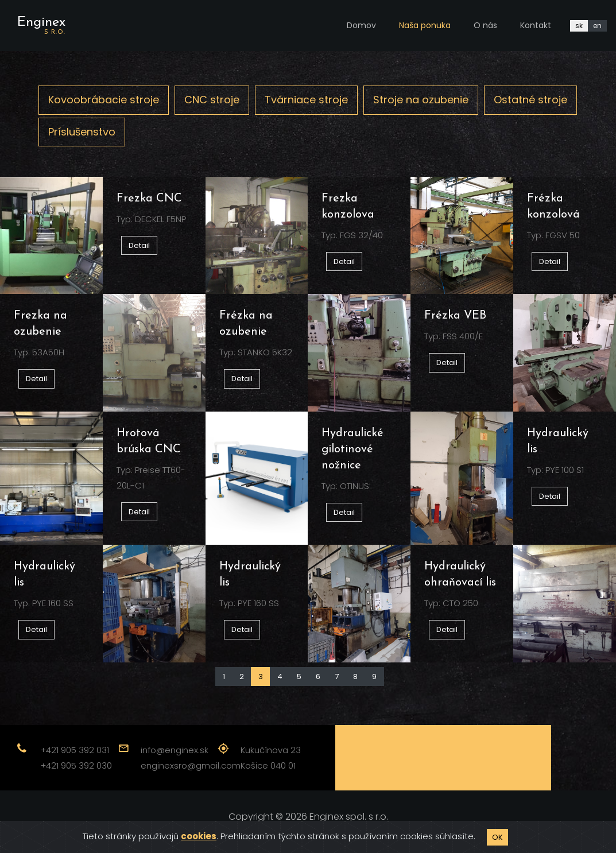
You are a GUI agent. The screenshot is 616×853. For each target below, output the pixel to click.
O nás (485, 25)
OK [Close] (497, 837)
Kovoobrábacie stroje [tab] (104, 100)
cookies (199, 836)
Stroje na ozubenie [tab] (421, 100)
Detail (139, 245)
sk (579, 26)
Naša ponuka (425, 25)
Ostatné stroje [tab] (530, 100)
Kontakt (536, 25)
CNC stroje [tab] (212, 100)
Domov (361, 25)
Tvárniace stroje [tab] (306, 100)
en (597, 26)
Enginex (41, 26)
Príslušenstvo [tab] (82, 132)
